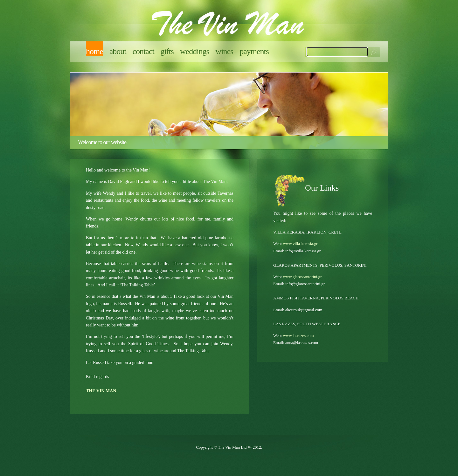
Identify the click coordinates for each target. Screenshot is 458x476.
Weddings (195, 51)
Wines (225, 51)
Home (94, 51)
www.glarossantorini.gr (302, 277)
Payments (254, 51)
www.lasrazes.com (298, 336)
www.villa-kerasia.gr (300, 244)
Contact (143, 51)
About (118, 51)
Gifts (167, 51)
